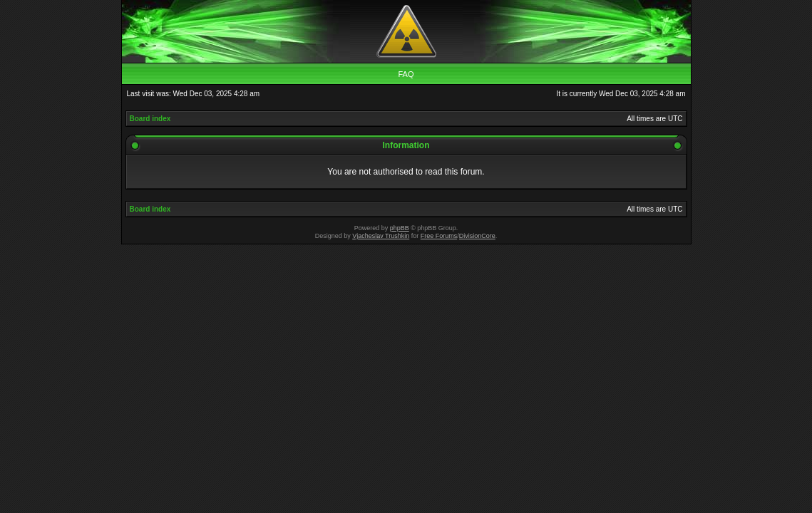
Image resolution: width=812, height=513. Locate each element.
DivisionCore (477, 236)
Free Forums (439, 236)
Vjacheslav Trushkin (381, 236)
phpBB (400, 228)
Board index (150, 119)
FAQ (406, 74)
